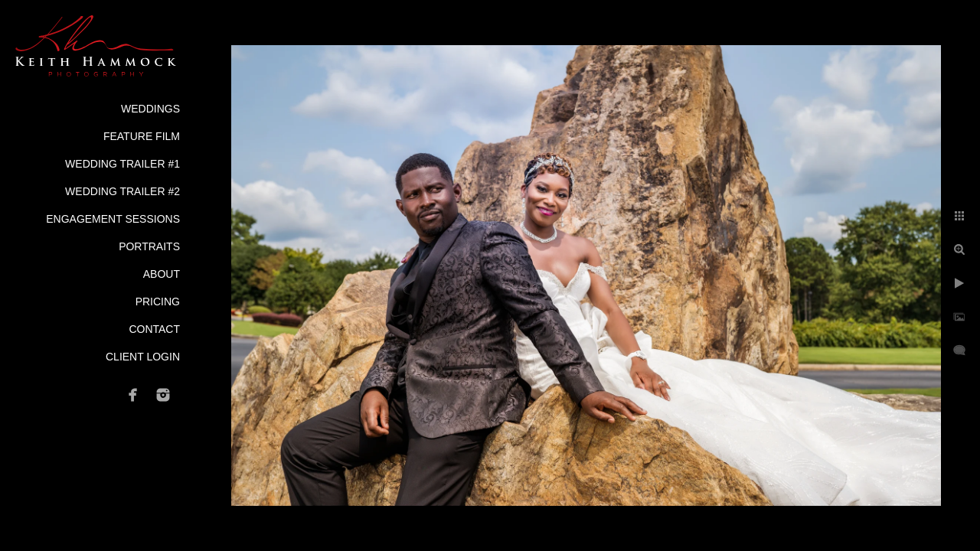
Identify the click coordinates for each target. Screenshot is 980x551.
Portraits (149, 246)
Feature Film (142, 136)
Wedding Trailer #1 (122, 164)
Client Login (143, 357)
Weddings (150, 109)
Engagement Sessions (113, 219)
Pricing (158, 302)
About (162, 274)
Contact (154, 329)
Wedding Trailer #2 (122, 191)
